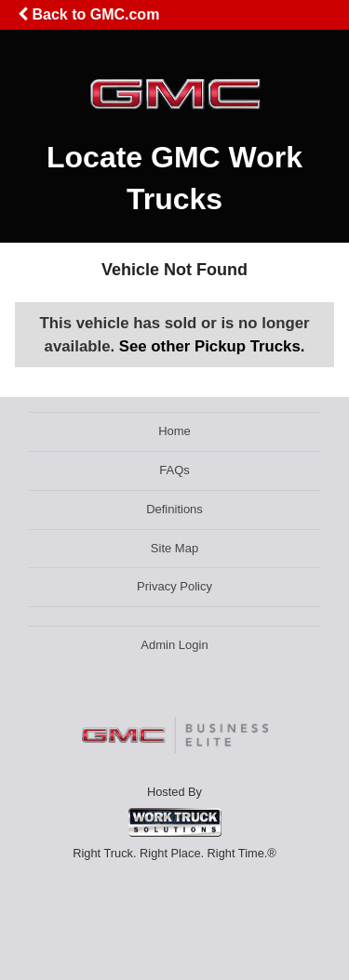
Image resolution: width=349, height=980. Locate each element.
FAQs (174, 470)
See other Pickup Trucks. (212, 346)
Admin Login (174, 645)
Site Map (174, 548)
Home (174, 431)
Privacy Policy (174, 586)
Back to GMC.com (88, 14)
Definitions (174, 509)
